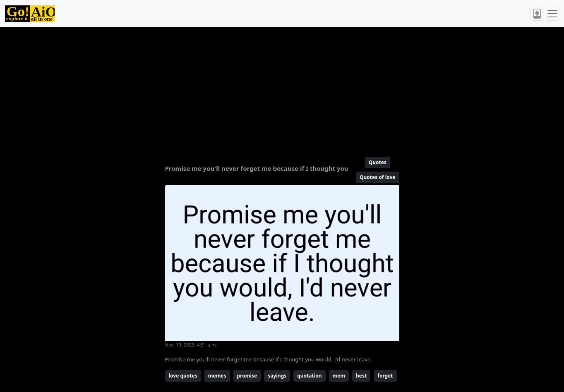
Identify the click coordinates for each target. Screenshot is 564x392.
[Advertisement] (282, 88)
